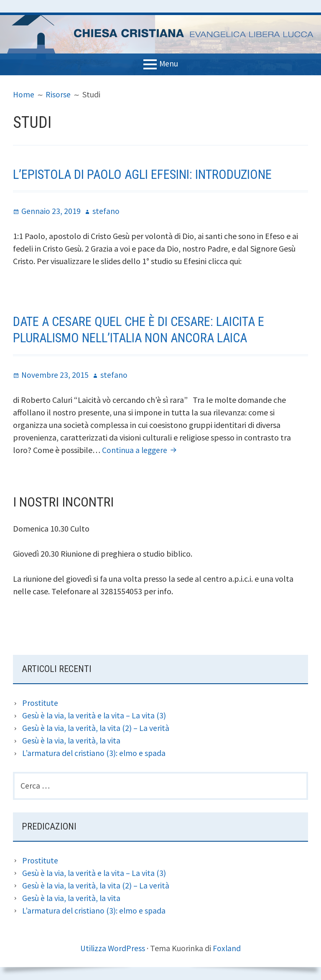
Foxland (227, 948)
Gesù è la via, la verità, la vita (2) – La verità (96, 728)
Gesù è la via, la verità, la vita (72, 740)
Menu (168, 63)
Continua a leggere (141, 449)
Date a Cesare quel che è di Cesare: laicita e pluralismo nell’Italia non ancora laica (145, 329)
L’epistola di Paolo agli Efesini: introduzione (149, 174)
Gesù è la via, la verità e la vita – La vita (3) (95, 715)
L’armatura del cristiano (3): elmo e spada (94, 753)
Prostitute (40, 703)
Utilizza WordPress (113, 948)
